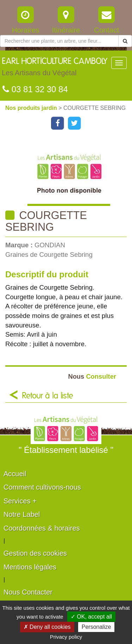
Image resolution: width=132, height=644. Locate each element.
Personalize (96, 627)
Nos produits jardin (32, 108)
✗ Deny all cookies (47, 627)
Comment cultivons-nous (42, 487)
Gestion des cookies (35, 553)
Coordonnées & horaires (42, 528)
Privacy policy (66, 637)
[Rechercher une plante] (59, 41)
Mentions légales (30, 567)
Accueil (15, 474)
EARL (55, 69)
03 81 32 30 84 (35, 89)
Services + (20, 501)
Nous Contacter (28, 592)
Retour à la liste (48, 396)
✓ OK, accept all (91, 617)
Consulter (92, 376)
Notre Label (22, 514)
